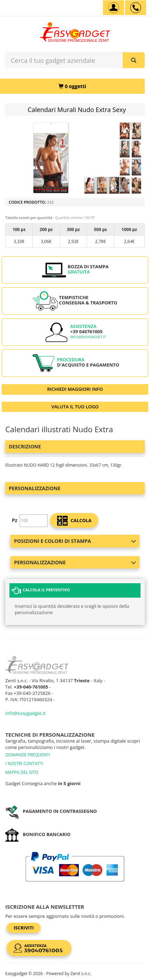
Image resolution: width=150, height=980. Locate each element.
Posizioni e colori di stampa (75, 541)
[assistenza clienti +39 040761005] (136, 8)
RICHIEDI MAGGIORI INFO (75, 389)
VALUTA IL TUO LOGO (75, 407)
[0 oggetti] (72, 86)
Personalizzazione (35, 488)
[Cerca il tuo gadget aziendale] (134, 60)
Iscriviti (24, 928)
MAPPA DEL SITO (22, 772)
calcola (74, 521)
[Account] (114, 8)
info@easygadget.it (88, 337)
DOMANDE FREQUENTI (28, 755)
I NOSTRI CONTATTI (24, 764)
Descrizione (25, 446)
